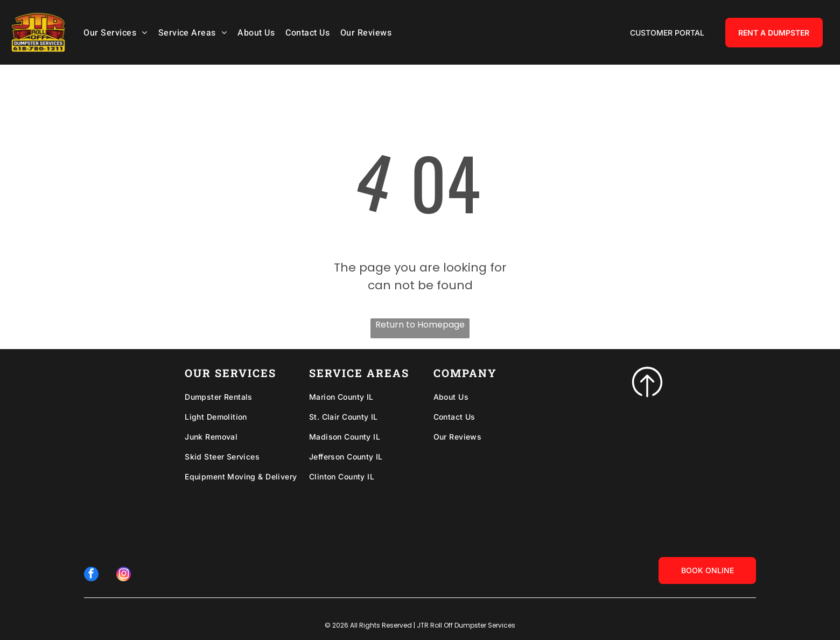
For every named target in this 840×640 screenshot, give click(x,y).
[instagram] (123, 575)
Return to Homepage (420, 325)
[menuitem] (118, 32)
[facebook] (92, 575)
